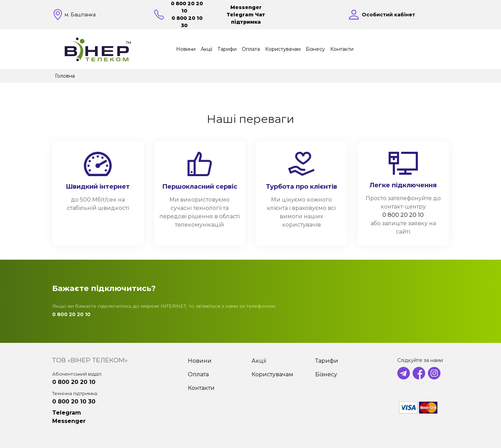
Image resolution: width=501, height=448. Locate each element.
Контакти (342, 49)
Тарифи (227, 49)
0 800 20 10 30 (74, 402)
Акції (206, 49)
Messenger (246, 7)
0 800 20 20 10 (403, 215)
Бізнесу (315, 49)
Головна (65, 76)
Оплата (251, 49)
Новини (186, 49)
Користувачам (283, 49)
